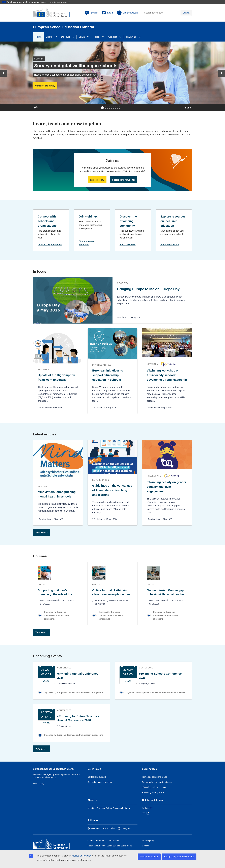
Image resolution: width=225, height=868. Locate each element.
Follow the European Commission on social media (110, 846)
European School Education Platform (53, 769)
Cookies (146, 846)
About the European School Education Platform (109, 808)
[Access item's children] (57, 37)
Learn (82, 37)
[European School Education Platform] (54, 13)
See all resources (170, 245)
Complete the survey (45, 86)
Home (39, 37)
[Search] (186, 13)
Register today (97, 180)
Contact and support (97, 777)
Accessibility (39, 784)
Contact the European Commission (103, 841)
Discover (66, 37)
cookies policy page (82, 856)
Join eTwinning (128, 245)
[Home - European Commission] (54, 845)
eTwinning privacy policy (153, 792)
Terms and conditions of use (155, 777)
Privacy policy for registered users (157, 782)
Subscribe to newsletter (124, 180)
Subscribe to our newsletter (100, 782)
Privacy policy (148, 841)
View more (40, 532)
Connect (113, 37)
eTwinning (131, 37)
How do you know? (59, 2)
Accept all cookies (149, 857)
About (49, 37)
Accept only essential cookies (179, 857)
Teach (97, 37)
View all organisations (50, 245)
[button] (91, 13)
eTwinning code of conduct (154, 787)
